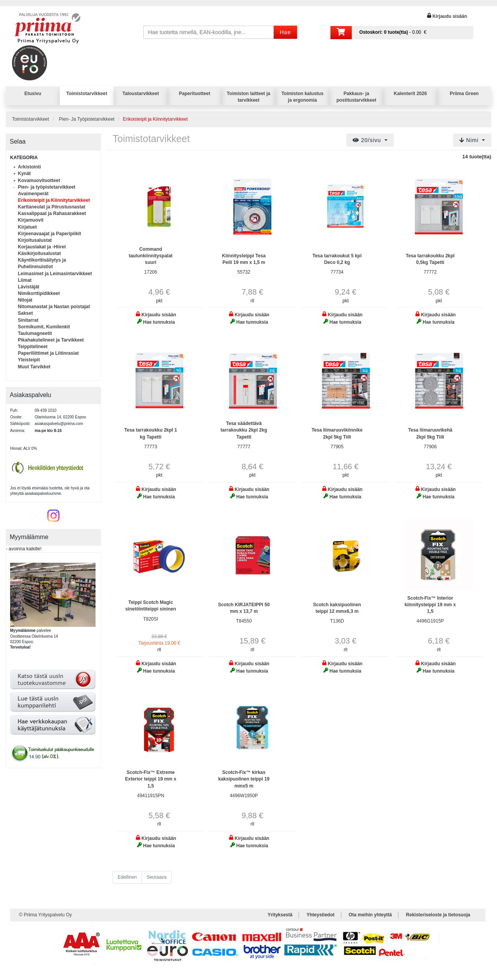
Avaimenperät (33, 194)
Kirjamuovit (31, 220)
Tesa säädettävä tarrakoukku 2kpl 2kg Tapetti (244, 430)
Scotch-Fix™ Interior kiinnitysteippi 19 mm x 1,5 (430, 605)
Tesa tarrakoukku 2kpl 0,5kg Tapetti (430, 259)
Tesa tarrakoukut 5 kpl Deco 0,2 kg (337, 259)
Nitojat (25, 300)
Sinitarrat (28, 320)
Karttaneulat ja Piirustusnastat (51, 207)
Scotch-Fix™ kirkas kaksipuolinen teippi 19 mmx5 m (244, 779)
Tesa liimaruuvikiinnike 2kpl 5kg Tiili (337, 433)
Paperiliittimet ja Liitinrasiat (48, 353)
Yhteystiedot (321, 915)
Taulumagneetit (35, 333)
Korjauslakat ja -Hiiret (42, 247)
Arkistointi (29, 167)
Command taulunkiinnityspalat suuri (151, 256)
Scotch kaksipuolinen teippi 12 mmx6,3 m (337, 608)
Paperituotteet (195, 94)
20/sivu (368, 140)
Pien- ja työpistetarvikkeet (47, 187)
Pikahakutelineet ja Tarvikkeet (51, 340)
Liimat (25, 280)
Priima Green (464, 94)
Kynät (24, 173)
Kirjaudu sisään (450, 16)
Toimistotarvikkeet (87, 94)
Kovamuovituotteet (39, 180)
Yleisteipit (29, 360)
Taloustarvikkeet (141, 94)
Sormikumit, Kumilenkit (44, 327)
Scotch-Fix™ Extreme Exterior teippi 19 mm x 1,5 (151, 779)
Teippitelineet (33, 347)
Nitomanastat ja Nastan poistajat (54, 307)
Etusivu (33, 94)
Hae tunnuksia (159, 322)
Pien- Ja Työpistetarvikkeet (87, 119)
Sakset (25, 313)
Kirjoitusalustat (35, 240)
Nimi (470, 140)
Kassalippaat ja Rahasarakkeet (52, 213)
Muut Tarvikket (34, 367)
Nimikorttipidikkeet (39, 293)
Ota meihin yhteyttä (370, 915)
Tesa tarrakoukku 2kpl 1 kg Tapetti (151, 433)
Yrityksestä (280, 915)
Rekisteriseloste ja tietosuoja (438, 915)
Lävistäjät (29, 287)
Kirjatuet (27, 227)
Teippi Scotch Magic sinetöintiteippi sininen (151, 606)
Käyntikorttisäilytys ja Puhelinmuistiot (42, 263)
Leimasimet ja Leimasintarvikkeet (55, 274)
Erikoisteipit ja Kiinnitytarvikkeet (54, 200)
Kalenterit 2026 (410, 94)
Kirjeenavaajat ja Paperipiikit (50, 234)
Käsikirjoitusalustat (39, 253)
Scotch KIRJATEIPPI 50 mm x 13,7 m (244, 608)
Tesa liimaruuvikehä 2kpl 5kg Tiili (430, 433)
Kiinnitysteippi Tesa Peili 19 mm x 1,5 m (244, 259)
